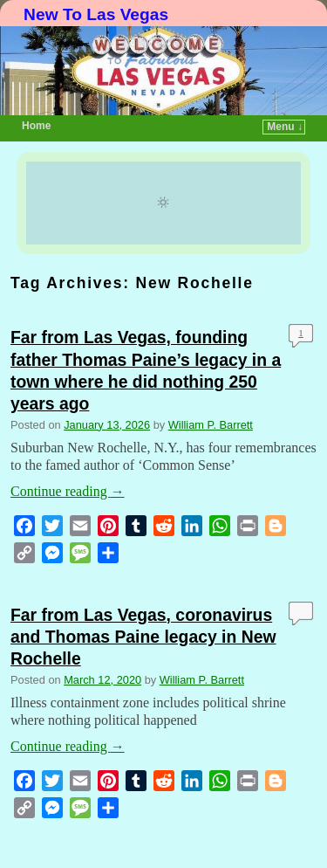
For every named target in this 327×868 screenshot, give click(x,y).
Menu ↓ (285, 127)
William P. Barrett (211, 425)
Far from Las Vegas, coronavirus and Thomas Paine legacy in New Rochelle (143, 637)
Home (36, 126)
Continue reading (68, 491)
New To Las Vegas (96, 14)
